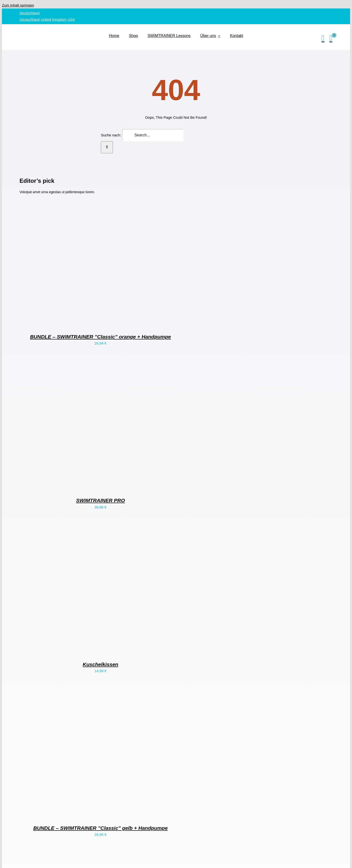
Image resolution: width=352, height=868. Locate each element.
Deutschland (30, 13)
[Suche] (107, 147)
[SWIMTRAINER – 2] (63, 28)
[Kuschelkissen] (80, 651)
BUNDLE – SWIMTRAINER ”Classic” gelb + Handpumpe (101, 828)
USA (71, 19)
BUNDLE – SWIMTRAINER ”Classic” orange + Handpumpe (100, 337)
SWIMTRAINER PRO (101, 500)
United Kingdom (54, 19)
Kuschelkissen (100, 664)
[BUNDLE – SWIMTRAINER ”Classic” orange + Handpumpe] (80, 323)
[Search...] (153, 135)
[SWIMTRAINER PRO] (80, 487)
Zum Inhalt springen (18, 5)
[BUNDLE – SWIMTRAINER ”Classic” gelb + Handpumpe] (80, 814)
